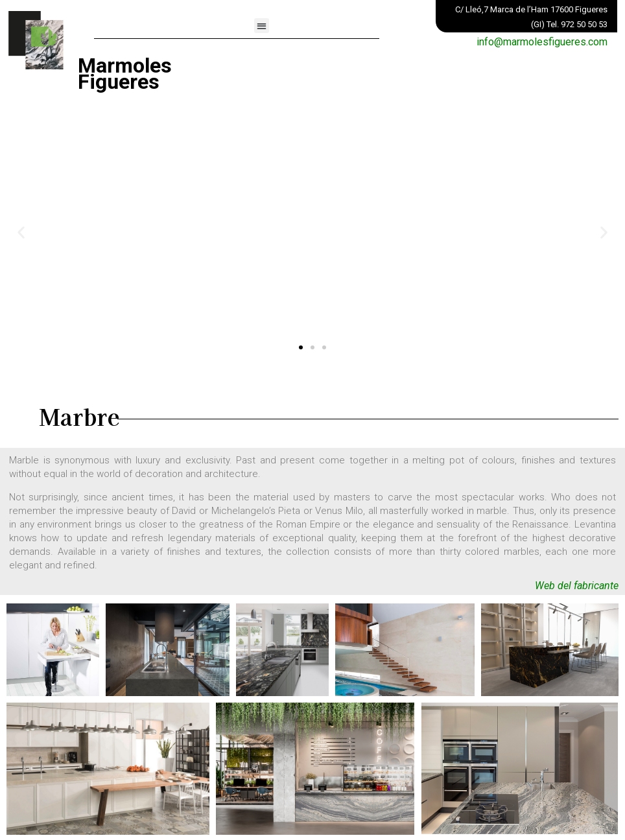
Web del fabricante (577, 586)
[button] (262, 26)
